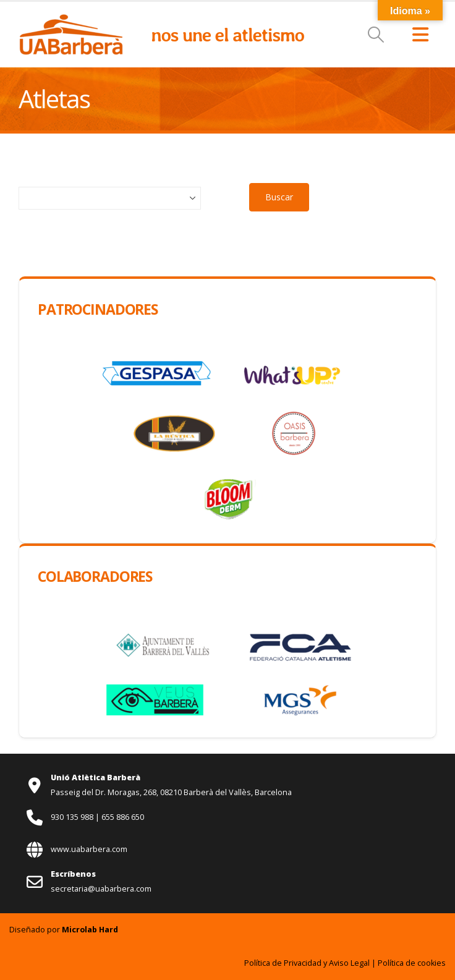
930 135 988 (73, 817)
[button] (376, 35)
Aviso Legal (349, 963)
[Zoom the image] (71, 20)
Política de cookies (412, 963)
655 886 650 (123, 817)
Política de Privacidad (283, 963)
